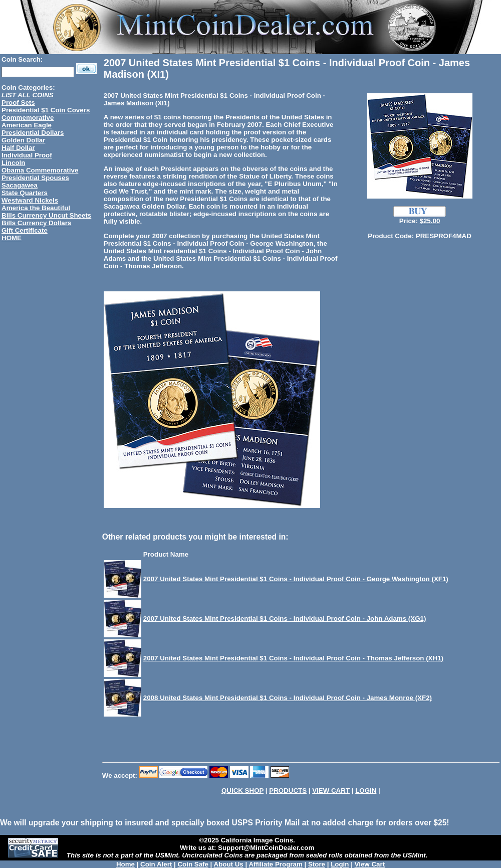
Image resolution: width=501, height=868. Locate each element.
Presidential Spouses (35, 178)
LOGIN (366, 791)
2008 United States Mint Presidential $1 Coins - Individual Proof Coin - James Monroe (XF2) (288, 698)
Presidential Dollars (33, 133)
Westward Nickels (30, 200)
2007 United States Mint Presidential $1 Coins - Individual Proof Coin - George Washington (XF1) (296, 579)
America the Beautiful (36, 208)
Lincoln (13, 163)
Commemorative (28, 118)
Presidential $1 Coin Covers (46, 110)
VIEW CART (331, 791)
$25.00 (430, 221)
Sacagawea (20, 185)
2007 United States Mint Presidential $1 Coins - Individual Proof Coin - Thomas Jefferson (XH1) (293, 658)
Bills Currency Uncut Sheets (46, 215)
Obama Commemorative (40, 170)
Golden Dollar (23, 140)
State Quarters (25, 193)
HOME (12, 238)
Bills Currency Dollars (36, 223)
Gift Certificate (25, 230)
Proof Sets (18, 103)
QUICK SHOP (242, 791)
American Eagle (27, 125)
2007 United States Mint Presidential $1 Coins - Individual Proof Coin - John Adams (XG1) (285, 619)
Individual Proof (27, 155)
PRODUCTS (288, 791)
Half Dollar (18, 148)
